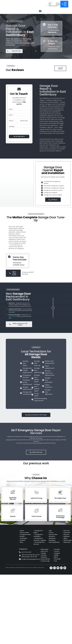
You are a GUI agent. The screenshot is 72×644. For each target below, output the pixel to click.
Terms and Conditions (32, 568)
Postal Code (24, 121)
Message (12, 126)
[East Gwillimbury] (18, 183)
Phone (11, 121)
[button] (40, 11)
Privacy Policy (41, 568)
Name (11, 109)
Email (11, 115)
